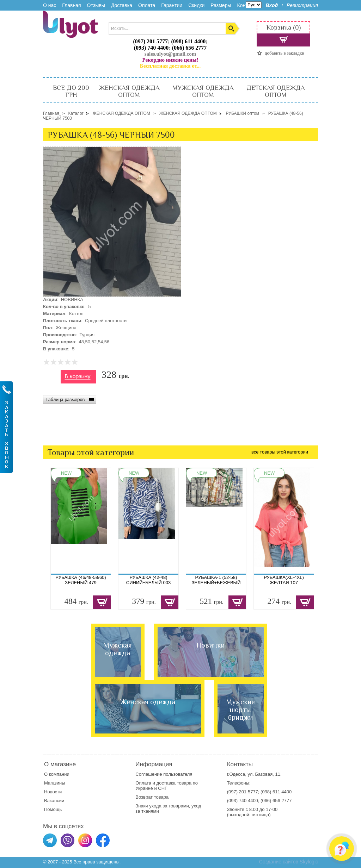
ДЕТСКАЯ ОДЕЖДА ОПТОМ (276, 91)
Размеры (221, 5)
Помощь (53, 809)
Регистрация (302, 5)
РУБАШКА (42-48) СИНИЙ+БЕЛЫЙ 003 (148, 580)
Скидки (196, 5)
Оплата (147, 5)
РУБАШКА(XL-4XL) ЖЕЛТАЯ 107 (284, 580)
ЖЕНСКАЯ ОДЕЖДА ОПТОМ (129, 91)
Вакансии (54, 801)
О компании (57, 774)
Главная (71, 5)
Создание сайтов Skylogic (289, 862)
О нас (50, 5)
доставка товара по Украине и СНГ (167, 786)
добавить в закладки (284, 53)
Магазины (55, 783)
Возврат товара (152, 797)
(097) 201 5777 (150, 41)
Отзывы (96, 5)
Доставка (122, 5)
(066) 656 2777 (189, 48)
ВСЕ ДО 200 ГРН (71, 91)
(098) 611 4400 (188, 41)
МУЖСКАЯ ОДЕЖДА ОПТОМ (203, 91)
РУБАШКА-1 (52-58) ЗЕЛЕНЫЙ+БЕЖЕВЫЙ (216, 580)
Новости (53, 792)
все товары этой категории (280, 452)
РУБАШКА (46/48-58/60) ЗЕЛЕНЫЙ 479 (81, 580)
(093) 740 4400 (151, 48)
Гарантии (172, 5)
